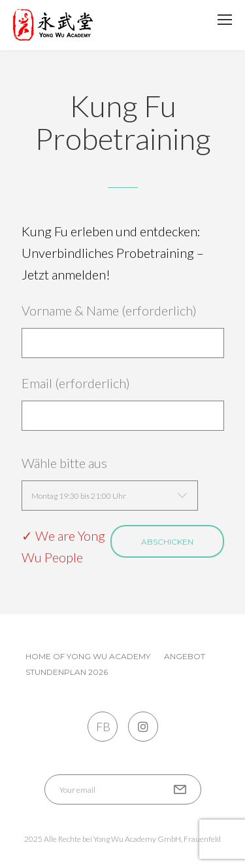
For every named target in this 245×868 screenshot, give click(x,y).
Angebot (185, 656)
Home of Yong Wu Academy (88, 656)
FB (102, 727)
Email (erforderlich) (123, 403)
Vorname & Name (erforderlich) (123, 330)
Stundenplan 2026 (67, 672)
